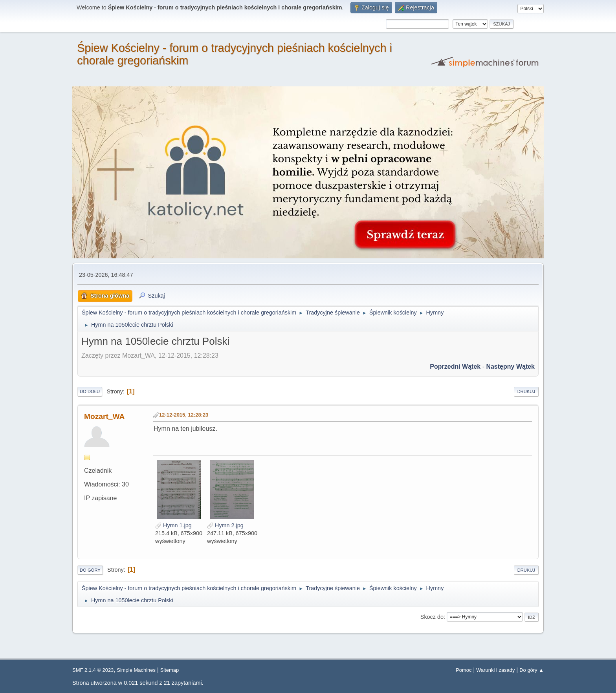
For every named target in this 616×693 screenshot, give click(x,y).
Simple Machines (136, 670)
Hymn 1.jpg (173, 525)
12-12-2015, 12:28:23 (184, 415)
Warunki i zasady (495, 670)
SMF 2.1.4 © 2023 (93, 670)
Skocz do (432, 617)
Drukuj (526, 391)
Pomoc (464, 670)
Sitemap (170, 670)
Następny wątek (510, 367)
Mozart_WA (104, 416)
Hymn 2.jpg (225, 525)
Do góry (90, 570)
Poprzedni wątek (455, 367)
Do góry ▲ (532, 670)
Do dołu (90, 391)
